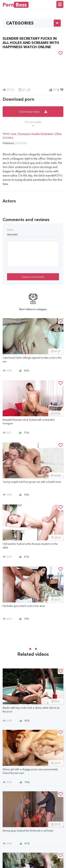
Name (10, 230)
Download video (33, 112)
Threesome (24, 134)
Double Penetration (42, 134)
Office (58, 134)
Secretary (8, 137)
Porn (16, 5)
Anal (13, 134)
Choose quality (33, 124)
